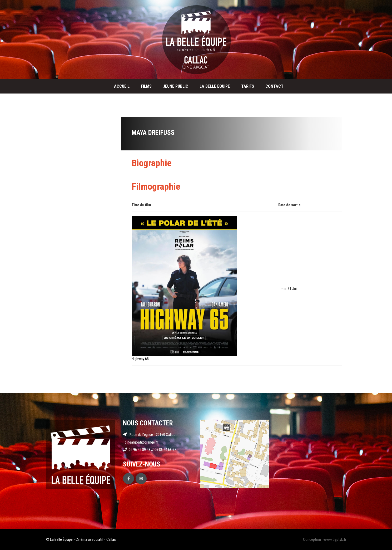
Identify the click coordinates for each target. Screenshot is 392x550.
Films (146, 86)
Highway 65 (140, 359)
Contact (274, 86)
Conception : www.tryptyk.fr (325, 539)
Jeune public (176, 86)
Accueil (122, 86)
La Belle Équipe (215, 86)
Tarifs (248, 86)
